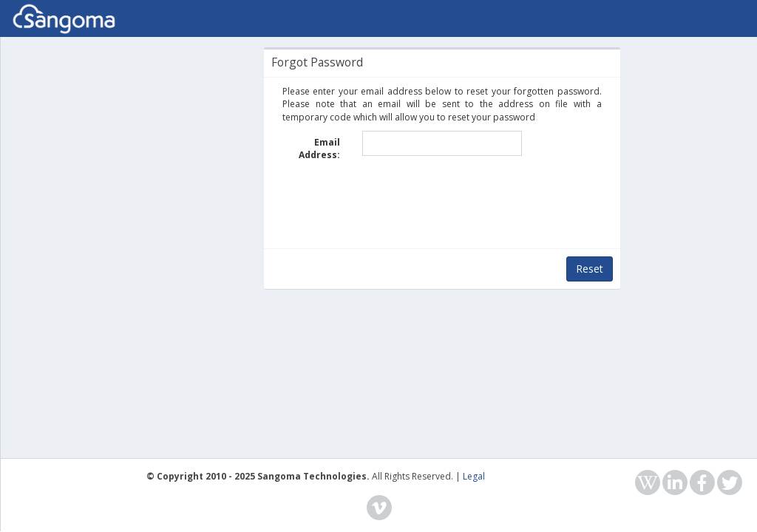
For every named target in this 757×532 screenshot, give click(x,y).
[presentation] (442, 201)
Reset (590, 269)
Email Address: (319, 149)
